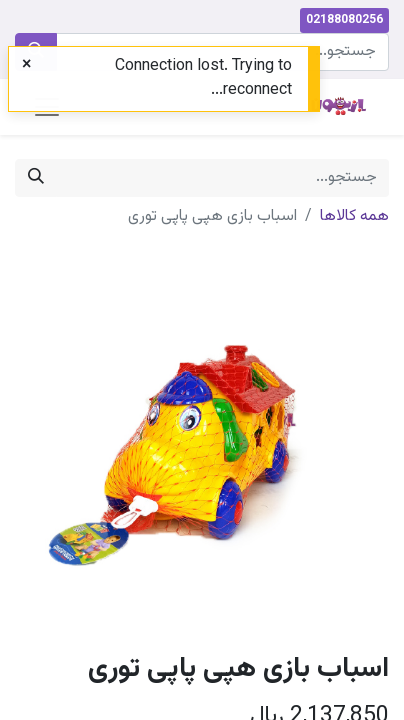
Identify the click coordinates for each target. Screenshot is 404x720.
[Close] (26, 66)
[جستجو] (36, 178)
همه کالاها (354, 216)
